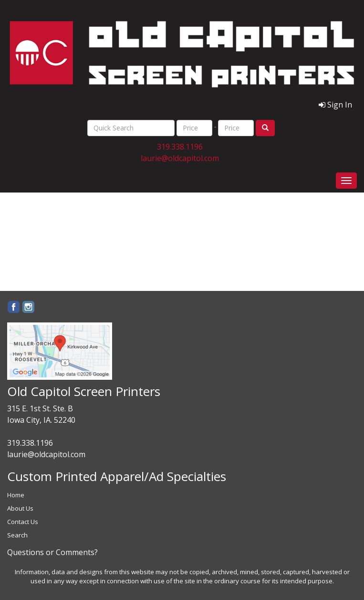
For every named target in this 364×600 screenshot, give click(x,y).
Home (16, 495)
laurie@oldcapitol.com (180, 158)
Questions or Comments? (52, 552)
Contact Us (23, 522)
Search (17, 535)
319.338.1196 (180, 147)
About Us (20, 508)
